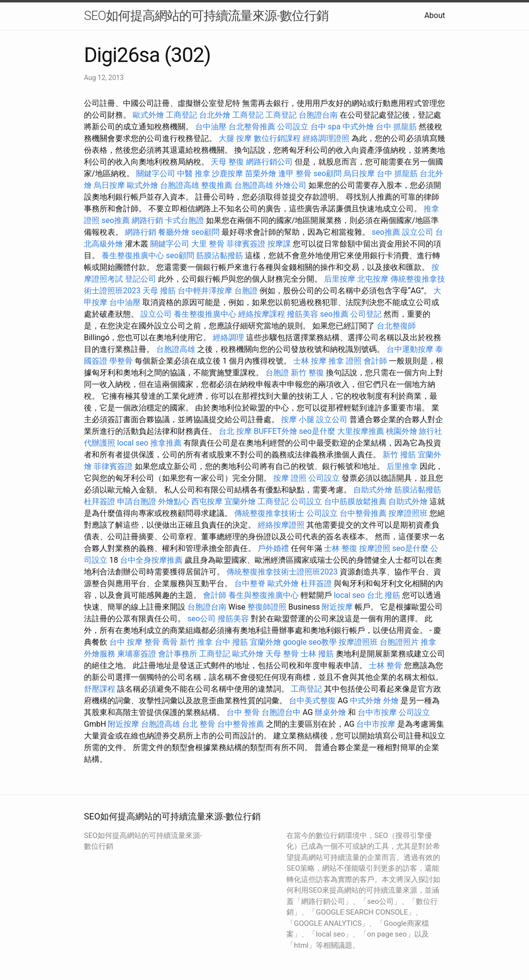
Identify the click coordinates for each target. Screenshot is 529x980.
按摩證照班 (408, 513)
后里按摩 (340, 279)
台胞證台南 (318, 115)
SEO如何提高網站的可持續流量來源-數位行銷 (206, 16)
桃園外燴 (402, 431)
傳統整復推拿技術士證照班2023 (282, 572)
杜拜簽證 (100, 501)
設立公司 (418, 232)
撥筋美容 (303, 314)
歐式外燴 (148, 115)
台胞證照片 (399, 642)
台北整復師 (396, 326)
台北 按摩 (235, 431)
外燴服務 (100, 654)
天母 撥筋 (159, 291)
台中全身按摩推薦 (151, 560)
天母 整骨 (282, 654)
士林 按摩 (310, 361)
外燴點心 (174, 501)
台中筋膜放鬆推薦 (355, 501)
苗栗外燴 (261, 174)
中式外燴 (358, 127)
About (435, 15)
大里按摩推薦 (361, 431)
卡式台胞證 (184, 220)
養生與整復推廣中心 (264, 595)
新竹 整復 (307, 373)
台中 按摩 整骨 (135, 642)
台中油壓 (211, 127)
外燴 (391, 701)
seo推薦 (116, 220)
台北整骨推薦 (252, 127)
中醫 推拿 (194, 174)
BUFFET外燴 (275, 431)
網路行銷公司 (269, 162)
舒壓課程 (100, 689)
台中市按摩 (377, 712)
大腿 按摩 (235, 138)
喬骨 (170, 642)
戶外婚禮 (273, 548)
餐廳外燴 (174, 232)
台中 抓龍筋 (396, 127)
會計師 (375, 361)
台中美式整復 (312, 701)
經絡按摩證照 (281, 525)
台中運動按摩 (410, 349)
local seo (133, 443)
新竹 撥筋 (399, 455)
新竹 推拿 (196, 642)
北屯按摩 (373, 279)
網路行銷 (147, 220)
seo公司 (202, 619)
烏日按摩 (359, 174)
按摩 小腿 (298, 419)
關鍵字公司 (156, 174)
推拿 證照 (345, 361)
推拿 (428, 642)
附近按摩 (337, 607)
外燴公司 (291, 185)
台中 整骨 (243, 712)
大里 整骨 (208, 244)
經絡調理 (228, 337)
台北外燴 (215, 115)
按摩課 (279, 244)
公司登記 (366, 314)
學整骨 (121, 361)
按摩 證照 (290, 478)
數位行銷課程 (277, 138)
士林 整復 (341, 548)
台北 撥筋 (384, 595)
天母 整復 (227, 162)
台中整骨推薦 (363, 513)
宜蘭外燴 (240, 501)
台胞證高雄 (180, 185)
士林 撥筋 (317, 654)
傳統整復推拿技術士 (269, 513)
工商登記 (182, 115)
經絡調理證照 (326, 138)
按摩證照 (375, 548)
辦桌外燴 (330, 712)
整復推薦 (217, 185)
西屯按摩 (207, 501)
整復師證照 (267, 607)
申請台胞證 (137, 501)
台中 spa (326, 127)
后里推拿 (402, 466)
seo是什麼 (317, 431)
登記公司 (141, 279)
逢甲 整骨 (295, 174)
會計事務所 (178, 654)
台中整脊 (250, 583)
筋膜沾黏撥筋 (220, 255)
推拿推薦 (166, 443)
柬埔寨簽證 (137, 654)
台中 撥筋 (231, 642)
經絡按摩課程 (262, 314)
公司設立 (293, 127)
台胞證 (246, 291)
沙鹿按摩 (227, 174)
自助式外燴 (373, 490)
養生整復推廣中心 (133, 255)
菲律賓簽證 (246, 244)
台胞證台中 (281, 712)
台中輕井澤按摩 (205, 291)
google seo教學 (310, 642)
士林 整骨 (386, 665)
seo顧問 (327, 174)
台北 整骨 (199, 724)
